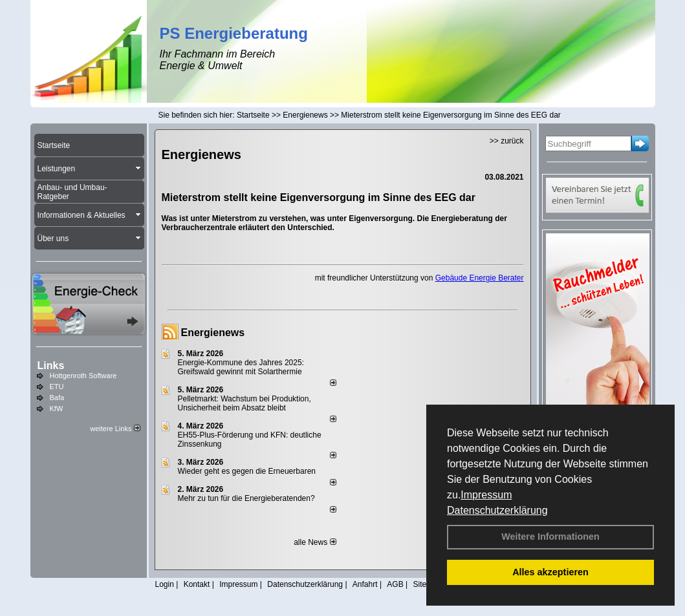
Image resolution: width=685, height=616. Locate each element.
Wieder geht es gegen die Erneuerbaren (247, 471)
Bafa (57, 398)
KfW (57, 409)
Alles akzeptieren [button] (550, 572)
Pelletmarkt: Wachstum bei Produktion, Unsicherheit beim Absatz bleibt (245, 403)
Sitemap (427, 584)
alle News (315, 542)
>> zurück (507, 141)
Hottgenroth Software (83, 376)
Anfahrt (365, 584)
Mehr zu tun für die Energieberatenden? (246, 498)
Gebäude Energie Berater (480, 278)
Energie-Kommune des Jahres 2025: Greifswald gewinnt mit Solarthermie (241, 367)
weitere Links (115, 429)
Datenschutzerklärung (497, 510)
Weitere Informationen (550, 536)
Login (165, 584)
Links (51, 366)
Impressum (486, 495)
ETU (57, 387)
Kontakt (197, 584)
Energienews (213, 333)
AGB (395, 584)
